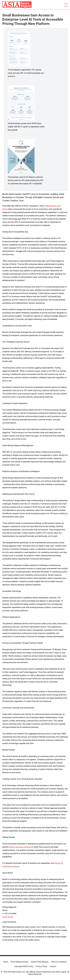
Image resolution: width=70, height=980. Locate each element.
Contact (53, 966)
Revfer (5, 209)
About (6, 962)
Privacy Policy (42, 966)
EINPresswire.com (53, 206)
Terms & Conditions (59, 962)
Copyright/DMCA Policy (24, 966)
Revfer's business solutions (20, 847)
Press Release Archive (19, 962)
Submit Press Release (40, 962)
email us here (8, 917)
